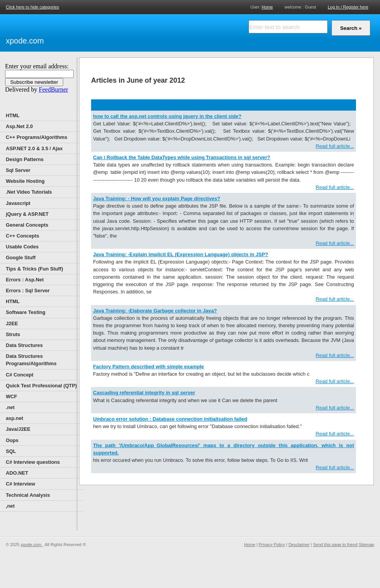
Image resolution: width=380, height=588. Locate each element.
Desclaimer (299, 545)
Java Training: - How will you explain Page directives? (157, 199)
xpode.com (25, 41)
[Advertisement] (136, 32)
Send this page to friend (335, 545)
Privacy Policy (272, 545)
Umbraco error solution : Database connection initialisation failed (170, 419)
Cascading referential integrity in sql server (144, 393)
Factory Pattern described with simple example (149, 367)
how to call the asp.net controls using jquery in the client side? (167, 116)
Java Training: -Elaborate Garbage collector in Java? (155, 311)
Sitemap (366, 545)
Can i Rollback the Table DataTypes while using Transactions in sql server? (182, 157)
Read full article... (335, 146)
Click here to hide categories (32, 7)
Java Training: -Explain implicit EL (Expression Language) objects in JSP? (180, 254)
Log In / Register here (348, 7)
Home (267, 7)
